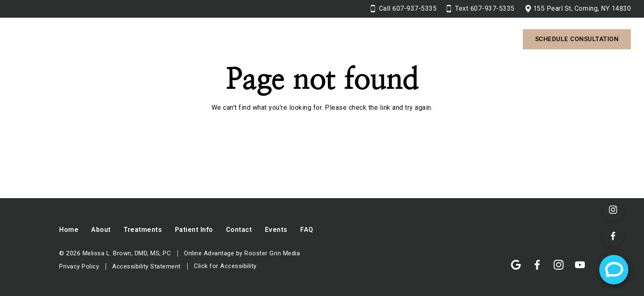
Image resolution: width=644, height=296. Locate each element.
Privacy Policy (79, 266)
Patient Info (324, 39)
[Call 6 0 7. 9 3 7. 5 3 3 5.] (404, 9)
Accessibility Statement (146, 266)
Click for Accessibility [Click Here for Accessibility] (225, 266)
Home (69, 230)
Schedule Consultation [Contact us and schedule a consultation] (577, 39)
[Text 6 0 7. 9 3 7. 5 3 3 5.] (481, 9)
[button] (214, 39)
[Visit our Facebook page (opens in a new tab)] (613, 236)
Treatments (257, 39)
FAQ (307, 230)
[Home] (85, 39)
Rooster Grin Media (272, 253)
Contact (386, 39)
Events (276, 230)
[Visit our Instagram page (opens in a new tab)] (613, 210)
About (199, 39)
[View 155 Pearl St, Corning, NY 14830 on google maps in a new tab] (578, 9)
